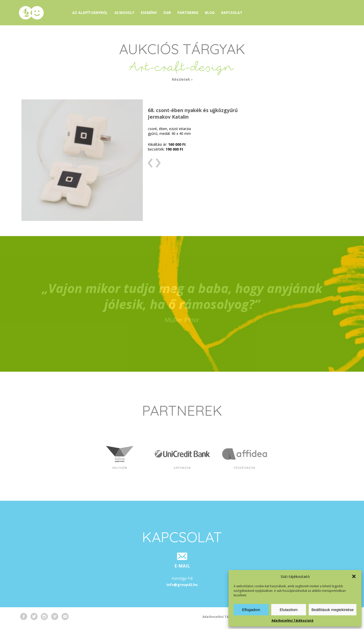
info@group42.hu (182, 585)
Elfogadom (251, 610)
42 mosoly (124, 13)
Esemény (149, 13)
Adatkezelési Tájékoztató (292, 621)
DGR (167, 13)
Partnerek (188, 13)
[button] (354, 576)
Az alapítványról (90, 13)
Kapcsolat (232, 13)
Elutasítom (289, 610)
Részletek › (182, 79)
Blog (210, 13)
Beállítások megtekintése (333, 610)
